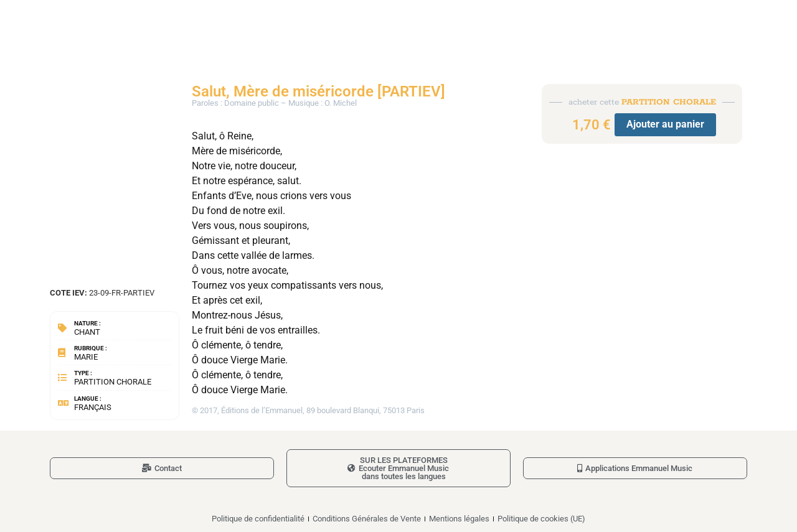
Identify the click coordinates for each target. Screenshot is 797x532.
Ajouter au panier (665, 124)
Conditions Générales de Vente (367, 519)
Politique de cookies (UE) (541, 519)
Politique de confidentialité (258, 519)
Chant (87, 332)
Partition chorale (113, 382)
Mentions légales (459, 519)
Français (93, 407)
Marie (86, 357)
